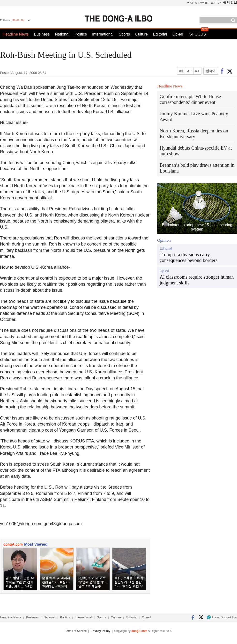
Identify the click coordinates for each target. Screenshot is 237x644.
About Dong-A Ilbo (222, 617)
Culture (141, 34)
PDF (218, 3)
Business (42, 34)
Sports (124, 34)
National (62, 34)
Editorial (160, 34)
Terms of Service (76, 631)
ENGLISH (18, 20)
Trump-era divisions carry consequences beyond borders (189, 257)
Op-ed (178, 34)
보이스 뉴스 (207, 3)
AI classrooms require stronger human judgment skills (197, 280)
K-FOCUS (197, 34)
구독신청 (192, 3)
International (103, 34)
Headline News (16, 34)
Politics (81, 34)
